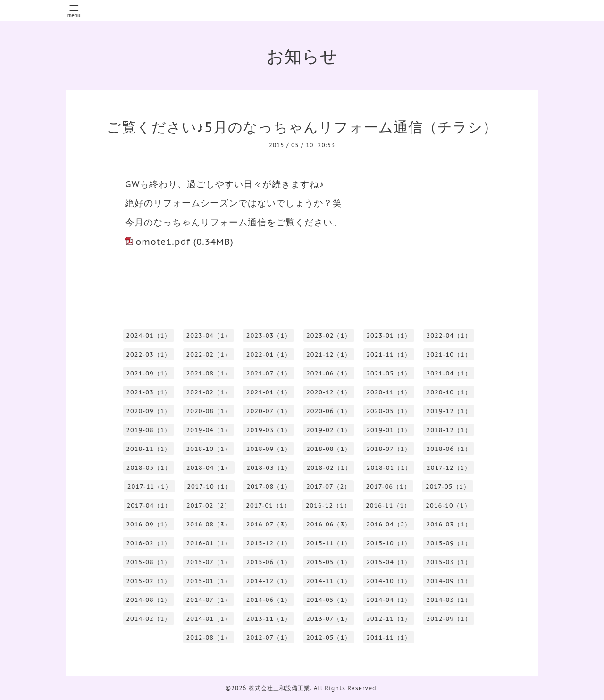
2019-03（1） (269, 430)
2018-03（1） (269, 468)
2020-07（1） (269, 411)
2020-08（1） (209, 411)
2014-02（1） (148, 619)
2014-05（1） (329, 600)
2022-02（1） (209, 354)
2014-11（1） (329, 581)
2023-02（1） (329, 336)
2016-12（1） (328, 505)
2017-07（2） (328, 487)
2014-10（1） (389, 581)
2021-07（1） (269, 373)
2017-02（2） (209, 505)
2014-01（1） (209, 619)
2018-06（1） (449, 449)
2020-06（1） (329, 411)
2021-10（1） (449, 354)
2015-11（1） (329, 543)
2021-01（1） (269, 392)
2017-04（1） (149, 505)
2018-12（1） (449, 430)
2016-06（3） (329, 524)
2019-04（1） (209, 430)
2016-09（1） (148, 524)
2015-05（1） (329, 562)
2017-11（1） (150, 487)
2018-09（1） (269, 449)
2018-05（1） (149, 468)
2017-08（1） (269, 487)
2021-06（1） (329, 373)
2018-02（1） (329, 468)
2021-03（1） (148, 392)
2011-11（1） (389, 637)
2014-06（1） (269, 600)
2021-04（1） (449, 373)
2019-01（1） (389, 430)
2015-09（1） (449, 543)
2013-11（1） (269, 619)
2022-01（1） (269, 354)
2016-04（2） (389, 524)
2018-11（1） (148, 449)
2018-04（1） (209, 468)
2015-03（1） (449, 562)
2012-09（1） (449, 619)
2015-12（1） (269, 543)
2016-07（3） (269, 524)
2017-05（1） (448, 487)
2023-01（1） (389, 336)
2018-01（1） (389, 468)
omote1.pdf (163, 242)
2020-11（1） (389, 392)
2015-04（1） (389, 562)
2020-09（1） (148, 411)
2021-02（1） (209, 392)
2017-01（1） (268, 505)
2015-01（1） (209, 581)
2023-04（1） (209, 336)
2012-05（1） (329, 637)
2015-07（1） (209, 562)
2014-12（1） (269, 581)
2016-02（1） (148, 543)
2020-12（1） (329, 392)
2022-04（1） (449, 336)
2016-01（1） (209, 543)
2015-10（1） (389, 543)
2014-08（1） (148, 600)
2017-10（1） (209, 487)
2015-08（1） (148, 562)
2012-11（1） (389, 619)
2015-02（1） (148, 581)
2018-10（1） (209, 449)
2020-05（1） (389, 411)
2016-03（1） (449, 524)
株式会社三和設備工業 (279, 688)
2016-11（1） (388, 505)
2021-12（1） (329, 354)
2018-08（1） (329, 449)
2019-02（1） (329, 430)
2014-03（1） (449, 600)
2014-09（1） (449, 581)
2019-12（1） (449, 411)
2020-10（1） (449, 392)
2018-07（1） (389, 449)
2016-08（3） (209, 524)
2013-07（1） (329, 619)
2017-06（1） (388, 487)
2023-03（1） (269, 336)
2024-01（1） (148, 336)
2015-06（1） (269, 562)
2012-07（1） (269, 637)
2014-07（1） (209, 600)
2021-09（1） (148, 373)
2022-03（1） (148, 354)
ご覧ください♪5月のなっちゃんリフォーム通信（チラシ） (302, 127)
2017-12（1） (449, 468)
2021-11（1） (389, 354)
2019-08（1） (148, 430)
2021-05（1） (389, 373)
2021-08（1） (209, 373)
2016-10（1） (448, 505)
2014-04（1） (389, 600)
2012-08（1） (209, 637)
